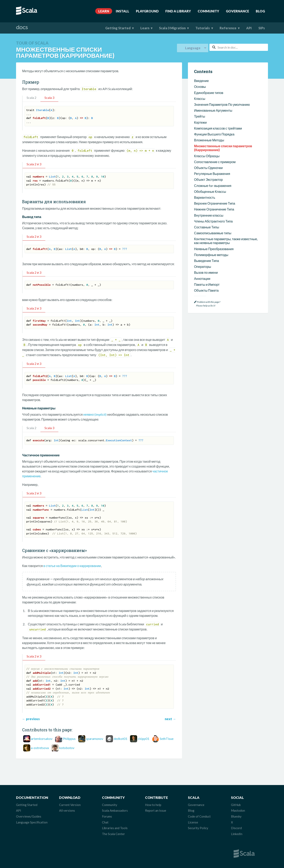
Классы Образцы (207, 156)
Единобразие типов (209, 93)
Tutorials (203, 28)
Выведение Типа (206, 261)
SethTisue (167, 739)
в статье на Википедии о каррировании (72, 566)
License (193, 822)
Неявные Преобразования (214, 249)
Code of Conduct (199, 816)
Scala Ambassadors (115, 810)
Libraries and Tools (115, 828)
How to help (153, 805)
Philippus (69, 739)
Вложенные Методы (209, 140)
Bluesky (236, 816)
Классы (200, 99)
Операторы (203, 267)
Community (208, 11)
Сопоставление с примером (215, 162)
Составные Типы (206, 227)
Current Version (70, 805)
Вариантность (205, 197)
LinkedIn (237, 834)
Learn (104, 11)
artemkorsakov (42, 739)
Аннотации (202, 279)
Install (122, 11)
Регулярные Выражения (212, 174)
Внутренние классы (209, 215)
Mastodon (238, 810)
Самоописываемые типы (213, 233)
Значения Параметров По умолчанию (222, 104)
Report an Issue (156, 810)
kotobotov (67, 748)
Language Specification (32, 822)
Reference (228, 28)
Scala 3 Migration (172, 28)
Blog (260, 11)
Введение (201, 81)
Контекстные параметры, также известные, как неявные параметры (226, 241)
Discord (236, 828)
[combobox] (239, 47)
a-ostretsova (40, 748)
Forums (107, 816)
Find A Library (178, 11)
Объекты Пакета (206, 290)
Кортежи (200, 122)
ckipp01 (144, 739)
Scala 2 (31, 98)
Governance (237, 11)
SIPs (262, 28)
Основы (200, 87)
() (95, 414)
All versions (67, 810)
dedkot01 (120, 739)
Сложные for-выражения (213, 186)
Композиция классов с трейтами (218, 128)
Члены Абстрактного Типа (213, 221)
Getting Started (118, 28)
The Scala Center (113, 834)
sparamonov (95, 739)
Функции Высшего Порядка (214, 134)
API (249, 28)
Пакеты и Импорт (207, 284)
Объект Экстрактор (208, 179)
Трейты (199, 116)
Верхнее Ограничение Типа (215, 203)
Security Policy (198, 828)
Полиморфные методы (211, 255)
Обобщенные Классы (210, 191)
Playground (147, 11)
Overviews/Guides (29, 816)
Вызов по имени (206, 272)
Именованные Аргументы (213, 110)
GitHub (236, 805)
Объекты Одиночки (208, 168)
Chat (105, 822)
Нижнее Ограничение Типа (214, 209)
